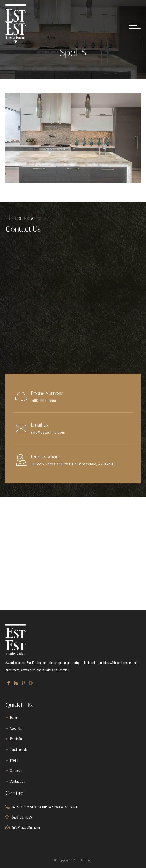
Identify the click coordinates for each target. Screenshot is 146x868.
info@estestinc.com (48, 432)
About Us (16, 728)
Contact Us (17, 781)
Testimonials (19, 749)
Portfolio (16, 739)
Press (14, 760)
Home (14, 717)
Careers (15, 770)
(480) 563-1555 (43, 400)
